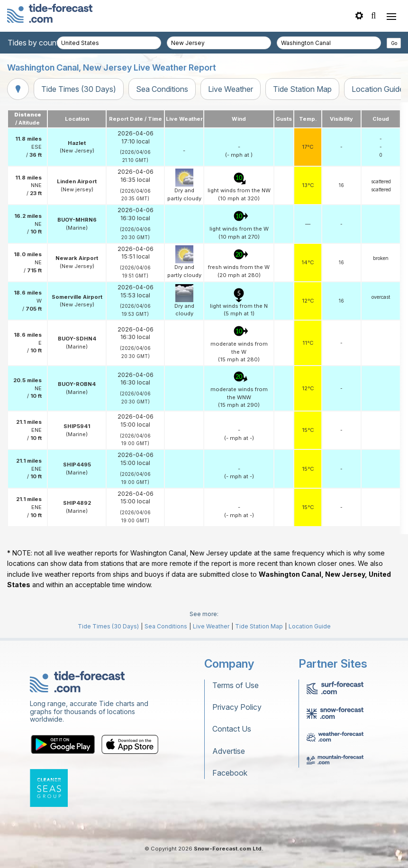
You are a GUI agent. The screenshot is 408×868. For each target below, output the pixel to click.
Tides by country (36, 43)
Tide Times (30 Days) (79, 89)
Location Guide (310, 626)
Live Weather (231, 89)
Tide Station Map (302, 89)
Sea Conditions (162, 89)
